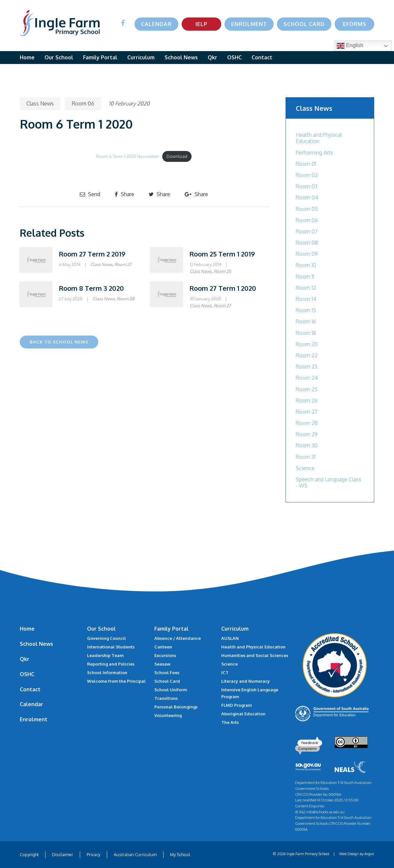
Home (27, 57)
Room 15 (306, 310)
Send (90, 194)
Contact (262, 57)
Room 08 (126, 299)
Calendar (156, 24)
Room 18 (306, 333)
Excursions (165, 655)
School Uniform (171, 690)
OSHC (234, 57)
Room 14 (306, 299)
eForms (355, 24)
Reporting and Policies (111, 664)
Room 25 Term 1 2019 (222, 254)
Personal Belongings (176, 707)
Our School (59, 57)
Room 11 (305, 277)
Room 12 (306, 288)
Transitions (166, 698)
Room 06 (83, 104)
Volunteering (168, 715)
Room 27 (123, 264)
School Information (107, 673)
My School (180, 854)
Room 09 (307, 254)
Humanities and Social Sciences (255, 655)
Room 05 (307, 209)
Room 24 (307, 378)
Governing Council (106, 638)
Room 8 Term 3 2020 (91, 288)
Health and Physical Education (319, 138)
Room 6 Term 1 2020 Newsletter (128, 156)
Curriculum (141, 57)
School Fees (167, 673)
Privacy (93, 854)
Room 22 (307, 355)
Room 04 (307, 197)
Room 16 (306, 321)
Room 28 (307, 423)
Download (177, 156)
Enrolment (249, 24)
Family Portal (100, 57)
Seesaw (162, 664)
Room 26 (307, 401)
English (350, 46)
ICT (225, 673)
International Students (111, 647)
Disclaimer (63, 854)
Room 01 (306, 164)
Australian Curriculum (135, 854)
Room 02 (307, 175)
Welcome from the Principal (116, 681)
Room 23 (306, 367)
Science (305, 468)
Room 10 (306, 265)
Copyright (29, 854)
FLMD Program (237, 705)
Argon (369, 854)
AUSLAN (230, 638)
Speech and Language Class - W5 (329, 482)
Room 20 (307, 344)
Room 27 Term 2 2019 (92, 254)
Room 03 (307, 186)
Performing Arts (314, 153)
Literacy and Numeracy (245, 681)
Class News (40, 104)
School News (181, 57)
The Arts (230, 722)
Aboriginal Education (243, 714)
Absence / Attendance (178, 638)
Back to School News (59, 342)
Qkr (212, 57)
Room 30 (307, 445)
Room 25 (222, 271)
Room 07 (307, 231)
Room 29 (307, 434)
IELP (201, 24)
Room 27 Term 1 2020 (223, 288)
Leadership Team (105, 655)
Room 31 (306, 457)
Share (124, 194)
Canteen (163, 647)
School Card (304, 24)
